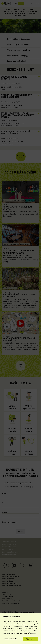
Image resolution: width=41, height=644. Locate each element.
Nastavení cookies (11, 639)
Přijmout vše (31, 639)
